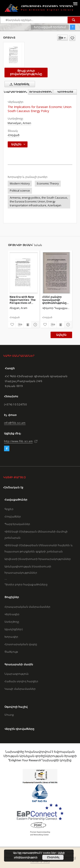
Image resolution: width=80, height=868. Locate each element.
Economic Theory (48, 184)
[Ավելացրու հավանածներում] (72, 38)
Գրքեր (9, 509)
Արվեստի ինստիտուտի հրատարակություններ (38, 559)
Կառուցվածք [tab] (65, 92)
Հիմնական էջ (13, 487)
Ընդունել (53, 857)
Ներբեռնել (19, 84)
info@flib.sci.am (15, 423)
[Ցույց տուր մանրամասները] (35, 325)
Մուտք (9, 715)
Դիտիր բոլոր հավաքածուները (26, 584)
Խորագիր (11, 637)
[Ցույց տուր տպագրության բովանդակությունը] (28, 325)
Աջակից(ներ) (14, 629)
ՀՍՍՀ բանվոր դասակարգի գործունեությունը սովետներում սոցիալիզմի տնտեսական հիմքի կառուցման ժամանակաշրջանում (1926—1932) (56, 300)
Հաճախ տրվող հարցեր (21, 681)
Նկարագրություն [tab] (15, 92)
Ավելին (61, 335)
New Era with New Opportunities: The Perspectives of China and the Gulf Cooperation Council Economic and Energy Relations (23, 300)
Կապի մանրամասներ (20, 689)
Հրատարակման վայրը (21, 644)
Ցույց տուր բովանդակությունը (26, 72)
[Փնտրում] (74, 20)
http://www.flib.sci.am (18, 441)
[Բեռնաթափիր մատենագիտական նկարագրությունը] (20, 325)
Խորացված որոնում (50, 27)
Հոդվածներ (13, 516)
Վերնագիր (12, 614)
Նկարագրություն (17, 674)
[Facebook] (7, 449)
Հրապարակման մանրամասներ (27, 607)
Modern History (20, 184)
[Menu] (75, 3)
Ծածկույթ (11, 652)
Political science (20, 191)
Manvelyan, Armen (19, 123)
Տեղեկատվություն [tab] (41, 92)
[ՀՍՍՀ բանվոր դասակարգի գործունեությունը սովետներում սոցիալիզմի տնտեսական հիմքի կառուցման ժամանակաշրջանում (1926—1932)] (56, 273)
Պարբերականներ (17, 524)
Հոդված (14, 135)
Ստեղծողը (12, 622)
